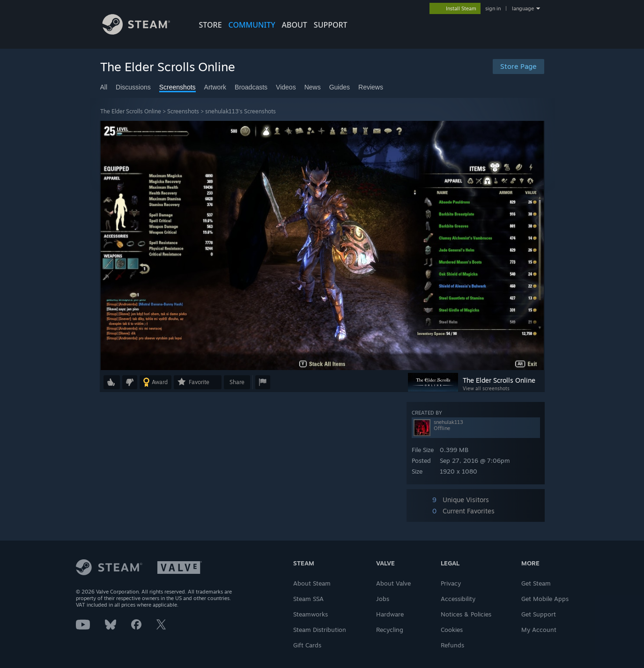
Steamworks (311, 614)
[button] (112, 382)
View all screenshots (486, 388)
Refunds (452, 645)
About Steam (312, 583)
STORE (211, 25)
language (523, 8)
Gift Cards (307, 645)
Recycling (390, 630)
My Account (539, 630)
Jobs (383, 599)
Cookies (452, 630)
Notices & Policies (466, 614)
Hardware (390, 614)
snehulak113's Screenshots (241, 111)
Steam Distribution (320, 630)
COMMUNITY (252, 25)
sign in (493, 8)
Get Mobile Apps (545, 599)
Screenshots (183, 111)
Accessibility (458, 599)
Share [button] (237, 382)
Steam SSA (308, 599)
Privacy (451, 583)
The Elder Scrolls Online (131, 111)
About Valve (393, 583)
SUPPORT (331, 25)
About (295, 25)
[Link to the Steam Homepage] (143, 32)
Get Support (539, 614)
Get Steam (536, 583)
